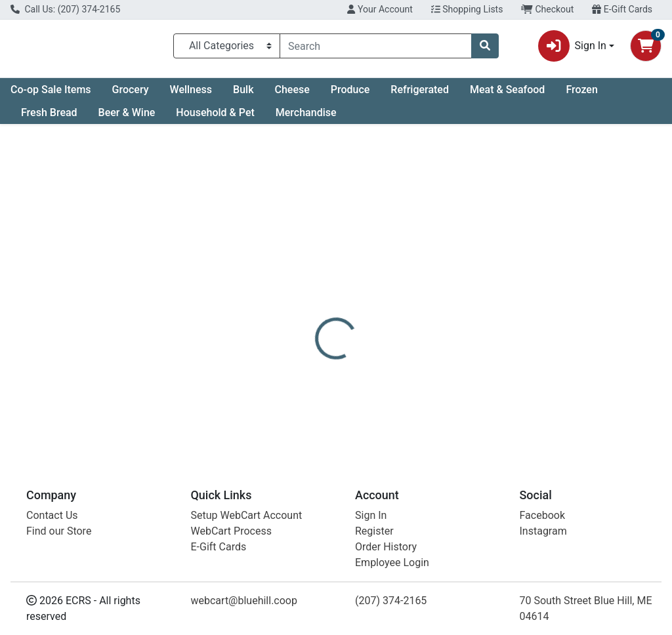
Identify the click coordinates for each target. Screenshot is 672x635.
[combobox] (376, 49)
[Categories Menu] (227, 49)
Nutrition (370, 298)
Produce (350, 95)
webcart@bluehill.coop (244, 604)
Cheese (292, 95)
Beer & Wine (127, 118)
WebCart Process (231, 535)
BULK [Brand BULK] (425, 389)
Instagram (543, 535)
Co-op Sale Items (51, 95)
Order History (386, 551)
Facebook (542, 519)
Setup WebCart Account (247, 519)
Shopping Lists (467, 9)
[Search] (376, 49)
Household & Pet (215, 118)
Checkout (547, 9)
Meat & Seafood (507, 95)
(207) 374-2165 (391, 604)
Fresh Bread (49, 118)
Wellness (191, 95)
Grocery (131, 95)
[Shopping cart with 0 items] (646, 49)
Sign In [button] (572, 49)
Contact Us (52, 519)
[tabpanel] (476, 380)
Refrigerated (420, 95)
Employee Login (392, 566)
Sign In (371, 519)
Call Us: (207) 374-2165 (65, 9)
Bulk (243, 95)
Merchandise (306, 118)
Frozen (581, 95)
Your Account (380, 9)
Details (316, 298)
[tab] (316, 298)
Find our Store (59, 535)
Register (374, 535)
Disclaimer (433, 298)
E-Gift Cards (622, 9)
